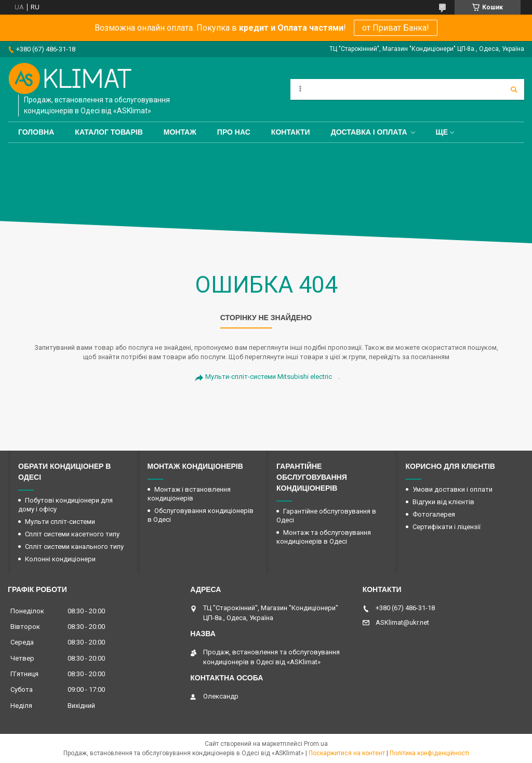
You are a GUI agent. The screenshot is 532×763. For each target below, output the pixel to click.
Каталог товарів (109, 132)
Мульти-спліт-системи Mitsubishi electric (269, 377)
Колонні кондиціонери (60, 559)
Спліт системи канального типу (74, 547)
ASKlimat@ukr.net (402, 622)
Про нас (234, 132)
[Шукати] (514, 89)
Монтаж (180, 132)
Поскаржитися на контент (347, 753)
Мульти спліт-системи (60, 522)
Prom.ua (316, 744)
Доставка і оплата (369, 132)
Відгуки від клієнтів (443, 502)
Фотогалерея (434, 514)
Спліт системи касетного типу (72, 534)
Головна (36, 132)
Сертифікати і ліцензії (447, 527)
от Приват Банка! (396, 28)
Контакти (291, 132)
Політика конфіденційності (429, 753)
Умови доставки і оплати (453, 489)
